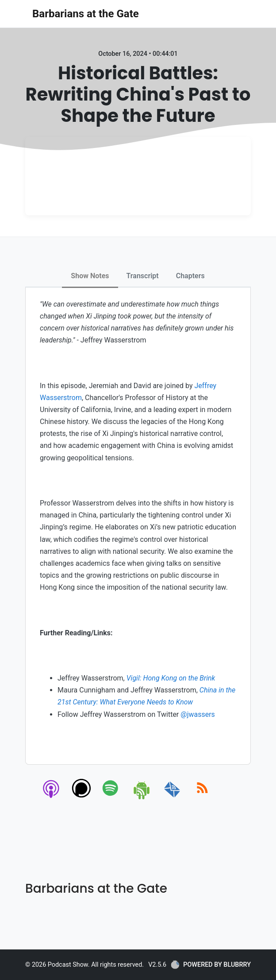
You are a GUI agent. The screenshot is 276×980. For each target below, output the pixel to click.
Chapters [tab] (190, 276)
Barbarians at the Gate (86, 14)
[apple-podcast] (52, 798)
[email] (172, 798)
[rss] (202, 798)
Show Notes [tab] (90, 276)
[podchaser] (82, 798)
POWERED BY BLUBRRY (211, 964)
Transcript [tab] (143, 276)
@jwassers (198, 714)
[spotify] (112, 798)
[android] (142, 798)
